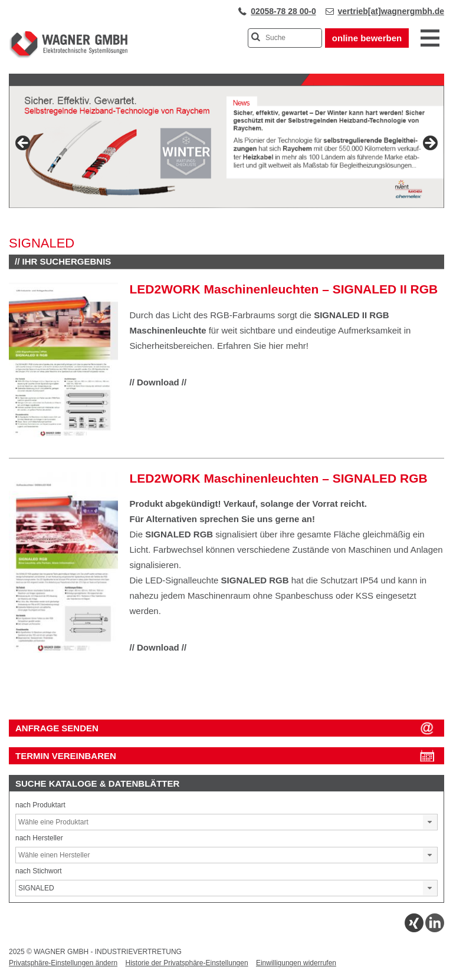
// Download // (158, 382)
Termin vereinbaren (66, 756)
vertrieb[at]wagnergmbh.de (391, 11)
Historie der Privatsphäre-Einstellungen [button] (186, 963)
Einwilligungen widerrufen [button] (296, 963)
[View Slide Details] (226, 147)
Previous (24, 144)
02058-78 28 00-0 (283, 11)
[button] (430, 822)
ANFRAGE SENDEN (57, 728)
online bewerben (367, 38)
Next (429, 144)
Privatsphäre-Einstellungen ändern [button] (63, 963)
